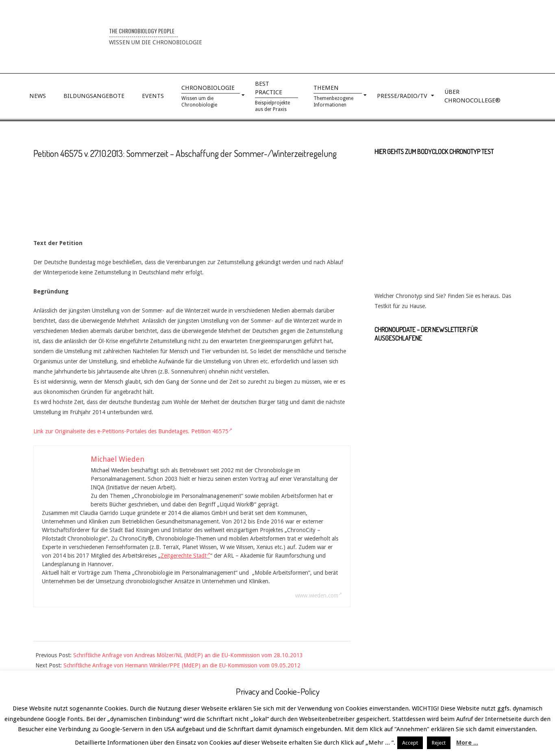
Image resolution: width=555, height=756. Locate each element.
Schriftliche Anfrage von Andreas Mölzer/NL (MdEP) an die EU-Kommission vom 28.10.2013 (188, 655)
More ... (467, 743)
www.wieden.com (319, 595)
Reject (439, 743)
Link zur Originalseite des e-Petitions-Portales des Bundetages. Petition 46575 (133, 431)
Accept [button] (410, 743)
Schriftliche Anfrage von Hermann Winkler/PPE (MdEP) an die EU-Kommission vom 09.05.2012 (182, 665)
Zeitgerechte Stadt (185, 556)
